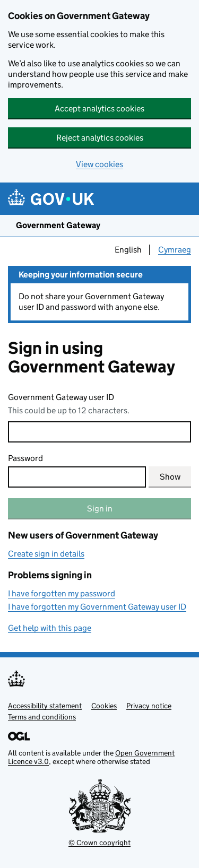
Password (25, 458)
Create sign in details (46, 554)
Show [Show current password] (170, 477)
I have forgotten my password (62, 593)
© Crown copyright (99, 843)
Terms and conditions (42, 717)
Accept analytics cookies (99, 108)
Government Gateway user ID (61, 397)
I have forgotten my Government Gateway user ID (97, 607)
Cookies (104, 706)
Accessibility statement (45, 706)
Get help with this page (50, 628)
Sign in (100, 509)
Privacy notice (149, 706)
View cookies (99, 164)
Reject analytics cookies (100, 138)
